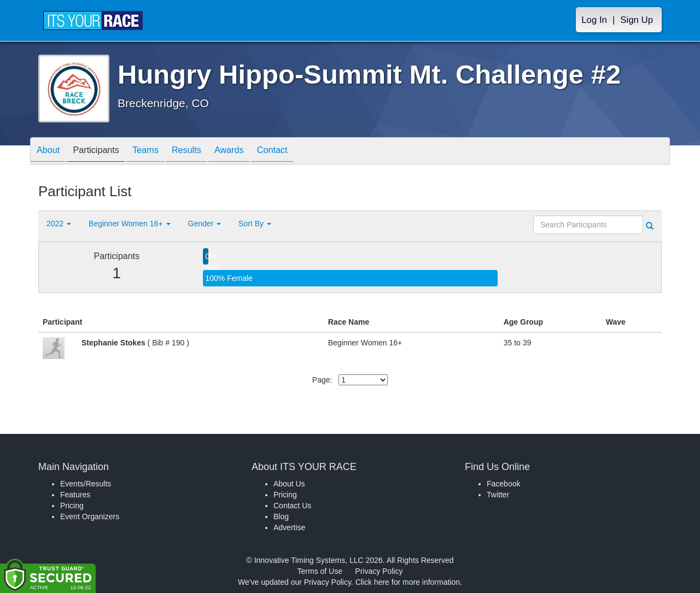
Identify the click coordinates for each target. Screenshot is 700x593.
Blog (281, 516)
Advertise (289, 527)
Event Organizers (90, 516)
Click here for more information (408, 582)
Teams (159, 152)
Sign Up (637, 20)
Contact (302, 152)
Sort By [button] (255, 224)
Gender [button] (205, 224)
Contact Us (292, 506)
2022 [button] (59, 224)
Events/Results (86, 484)
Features (75, 495)
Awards (254, 152)
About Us (289, 484)
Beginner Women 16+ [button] (129, 224)
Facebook (503, 484)
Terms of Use (320, 571)
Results (206, 152)
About (51, 152)
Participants (104, 152)
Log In (594, 20)
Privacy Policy (379, 571)
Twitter (498, 495)
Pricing (72, 506)
